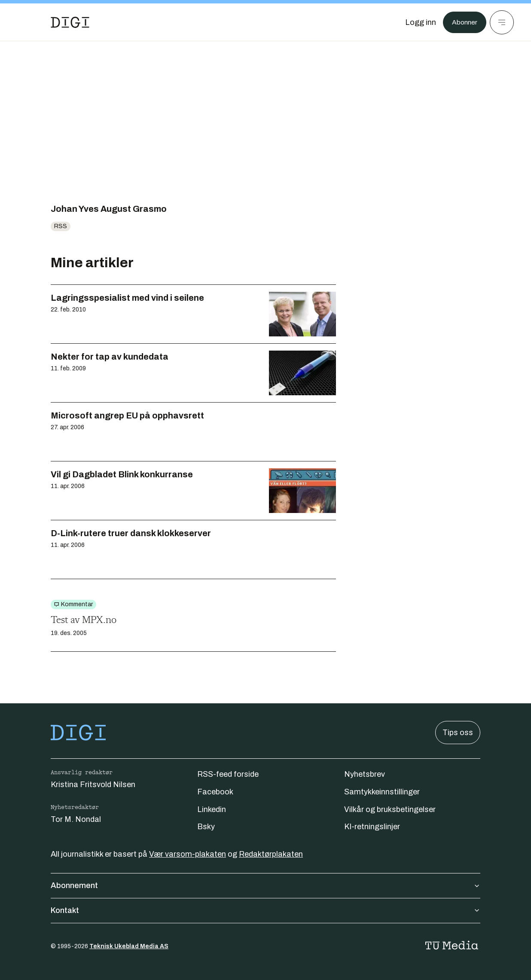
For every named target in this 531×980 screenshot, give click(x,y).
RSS (61, 226)
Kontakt (265, 910)
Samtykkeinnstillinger (382, 792)
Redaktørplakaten (271, 854)
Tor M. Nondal (76, 819)
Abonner (462, 22)
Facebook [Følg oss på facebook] (215, 792)
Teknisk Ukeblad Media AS (129, 946)
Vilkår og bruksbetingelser (390, 809)
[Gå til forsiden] (70, 22)
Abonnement (265, 885)
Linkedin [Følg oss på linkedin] (212, 809)
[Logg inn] (416, 22)
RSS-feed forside (228, 774)
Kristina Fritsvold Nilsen (93, 785)
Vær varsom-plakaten (188, 854)
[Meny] (502, 22)
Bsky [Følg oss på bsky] (206, 827)
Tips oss (458, 733)
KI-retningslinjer (372, 827)
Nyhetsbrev (365, 774)
